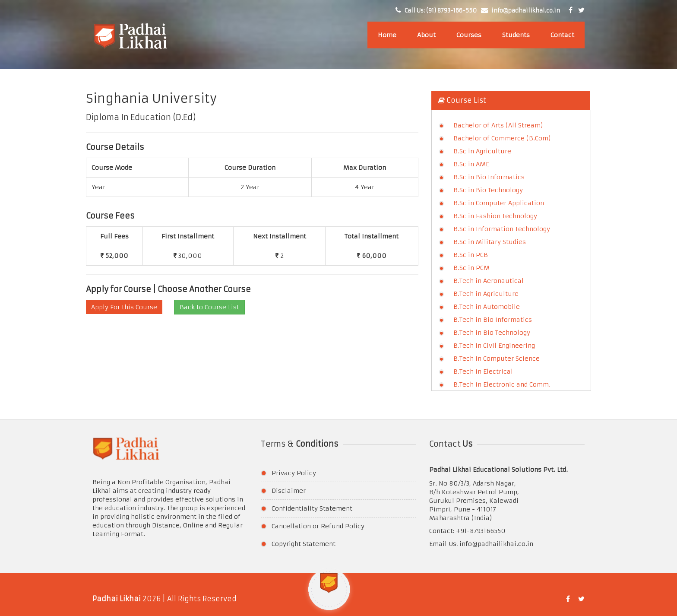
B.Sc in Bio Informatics (489, 177)
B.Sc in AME (471, 164)
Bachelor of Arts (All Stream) (498, 125)
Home (387, 35)
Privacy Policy (294, 473)
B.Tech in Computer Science (497, 359)
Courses (469, 35)
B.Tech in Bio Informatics (493, 320)
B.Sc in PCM (471, 268)
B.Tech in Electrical (483, 372)
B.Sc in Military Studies (490, 242)
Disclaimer (289, 491)
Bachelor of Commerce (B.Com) (502, 138)
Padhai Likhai (117, 599)
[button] (329, 594)
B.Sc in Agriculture (482, 151)
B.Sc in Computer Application (499, 203)
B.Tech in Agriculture (486, 294)
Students (516, 35)
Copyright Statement (304, 544)
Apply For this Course (124, 307)
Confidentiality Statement (312, 508)
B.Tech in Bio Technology (492, 333)
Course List (462, 100)
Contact (562, 35)
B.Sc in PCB (471, 255)
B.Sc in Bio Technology (488, 190)
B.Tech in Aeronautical (489, 281)
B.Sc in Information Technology (502, 229)
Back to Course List (209, 307)
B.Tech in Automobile (487, 307)
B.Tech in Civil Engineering (494, 346)
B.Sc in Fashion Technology (495, 216)
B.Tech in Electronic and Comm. (502, 384)
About (426, 35)
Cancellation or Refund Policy (318, 526)
